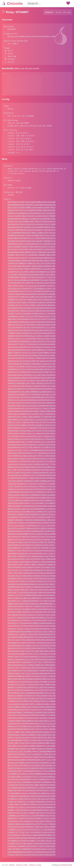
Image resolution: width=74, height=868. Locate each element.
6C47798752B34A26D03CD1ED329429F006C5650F (32, 472)
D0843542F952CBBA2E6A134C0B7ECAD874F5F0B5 (32, 729)
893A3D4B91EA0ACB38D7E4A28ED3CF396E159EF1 (32, 547)
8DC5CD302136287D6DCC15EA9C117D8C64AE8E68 (32, 564)
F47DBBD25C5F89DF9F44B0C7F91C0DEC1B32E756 (32, 843)
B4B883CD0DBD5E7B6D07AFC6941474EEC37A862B (32, 678)
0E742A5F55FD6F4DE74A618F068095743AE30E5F (32, 252)
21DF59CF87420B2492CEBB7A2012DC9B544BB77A (32, 299)
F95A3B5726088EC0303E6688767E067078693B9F (32, 849)
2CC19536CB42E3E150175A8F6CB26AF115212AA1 (32, 330)
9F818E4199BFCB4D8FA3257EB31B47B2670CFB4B (32, 614)
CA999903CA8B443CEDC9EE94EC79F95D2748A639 (32, 720)
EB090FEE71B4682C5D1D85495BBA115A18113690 (32, 821)
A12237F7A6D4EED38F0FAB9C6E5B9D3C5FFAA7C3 (32, 620)
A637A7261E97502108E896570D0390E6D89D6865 (32, 642)
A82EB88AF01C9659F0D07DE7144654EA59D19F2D (32, 645)
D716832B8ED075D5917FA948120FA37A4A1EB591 (32, 743)
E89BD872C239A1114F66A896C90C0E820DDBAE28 (32, 810)
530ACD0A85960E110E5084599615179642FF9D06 (32, 411)
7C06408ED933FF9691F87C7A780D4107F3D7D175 (32, 494)
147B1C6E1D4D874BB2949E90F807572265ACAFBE (32, 271)
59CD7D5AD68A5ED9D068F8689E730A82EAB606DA (32, 413)
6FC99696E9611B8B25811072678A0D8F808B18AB (32, 478)
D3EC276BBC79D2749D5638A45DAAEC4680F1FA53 (32, 734)
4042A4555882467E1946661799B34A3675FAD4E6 (32, 360)
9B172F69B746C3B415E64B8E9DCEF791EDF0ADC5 (32, 600)
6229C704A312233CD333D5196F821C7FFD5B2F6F (32, 441)
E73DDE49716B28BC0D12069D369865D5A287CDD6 (32, 798)
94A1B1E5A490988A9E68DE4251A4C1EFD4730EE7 (32, 586)
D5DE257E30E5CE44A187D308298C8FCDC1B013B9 (32, 740)
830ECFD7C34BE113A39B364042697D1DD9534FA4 (32, 525)
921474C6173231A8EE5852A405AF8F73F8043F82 (32, 572)
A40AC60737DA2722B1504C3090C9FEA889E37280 (32, 631)
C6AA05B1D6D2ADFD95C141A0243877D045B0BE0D (32, 712)
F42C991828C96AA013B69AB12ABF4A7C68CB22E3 (32, 840)
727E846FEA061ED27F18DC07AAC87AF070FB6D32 (32, 480)
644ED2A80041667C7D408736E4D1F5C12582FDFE (32, 444)
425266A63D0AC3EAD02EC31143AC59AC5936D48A (32, 377)
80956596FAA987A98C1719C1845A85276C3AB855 (32, 505)
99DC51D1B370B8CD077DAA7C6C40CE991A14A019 (32, 592)
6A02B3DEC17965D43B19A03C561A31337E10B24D (32, 464)
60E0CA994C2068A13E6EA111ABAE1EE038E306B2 (32, 436)
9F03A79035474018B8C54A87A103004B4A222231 (32, 611)
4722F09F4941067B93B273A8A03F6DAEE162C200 (32, 388)
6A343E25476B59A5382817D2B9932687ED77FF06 (32, 466)
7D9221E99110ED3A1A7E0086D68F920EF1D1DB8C (32, 497)
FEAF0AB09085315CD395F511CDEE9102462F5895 (32, 854)
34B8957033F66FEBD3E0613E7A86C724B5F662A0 (32, 338)
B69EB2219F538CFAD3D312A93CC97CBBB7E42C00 (32, 684)
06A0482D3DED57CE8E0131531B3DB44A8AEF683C (32, 229)
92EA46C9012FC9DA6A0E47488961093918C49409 (32, 578)
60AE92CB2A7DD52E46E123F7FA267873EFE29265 (32, 433)
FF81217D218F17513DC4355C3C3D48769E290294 (32, 857)
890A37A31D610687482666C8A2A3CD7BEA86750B (32, 542)
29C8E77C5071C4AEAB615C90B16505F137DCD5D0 (32, 316)
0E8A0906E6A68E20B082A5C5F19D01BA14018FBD (32, 254)
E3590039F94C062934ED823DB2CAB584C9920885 (32, 787)
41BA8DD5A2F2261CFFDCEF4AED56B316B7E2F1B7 (32, 372)
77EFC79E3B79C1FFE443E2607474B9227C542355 (32, 489)
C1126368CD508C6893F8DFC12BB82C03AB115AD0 (32, 706)
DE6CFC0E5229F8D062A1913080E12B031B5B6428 (32, 768)
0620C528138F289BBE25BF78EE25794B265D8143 (32, 224)
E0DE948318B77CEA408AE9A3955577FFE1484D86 (32, 773)
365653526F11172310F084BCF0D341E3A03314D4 (32, 341)
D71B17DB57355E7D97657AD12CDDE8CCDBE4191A (32, 745)
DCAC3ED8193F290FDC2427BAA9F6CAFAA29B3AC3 (32, 759)
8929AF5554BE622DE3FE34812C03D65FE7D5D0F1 (32, 545)
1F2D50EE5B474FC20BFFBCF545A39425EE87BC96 (32, 285)
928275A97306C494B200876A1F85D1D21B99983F (32, 575)
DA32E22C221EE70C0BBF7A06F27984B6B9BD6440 (32, 754)
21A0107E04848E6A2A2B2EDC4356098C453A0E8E (32, 296)
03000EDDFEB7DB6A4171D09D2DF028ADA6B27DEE (32, 221)
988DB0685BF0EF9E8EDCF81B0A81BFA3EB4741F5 (32, 589)
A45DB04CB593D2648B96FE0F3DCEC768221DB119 (32, 634)
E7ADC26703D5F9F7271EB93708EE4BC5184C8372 (32, 804)
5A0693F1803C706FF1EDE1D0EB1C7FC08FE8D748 (32, 419)
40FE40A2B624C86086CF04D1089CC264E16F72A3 (32, 366)
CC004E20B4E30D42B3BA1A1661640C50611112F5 (32, 723)
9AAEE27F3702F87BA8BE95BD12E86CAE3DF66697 (32, 597)
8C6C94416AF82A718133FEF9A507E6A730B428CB (32, 561)
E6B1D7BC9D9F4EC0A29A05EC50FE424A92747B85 (32, 793)
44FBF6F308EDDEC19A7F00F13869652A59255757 (32, 386)
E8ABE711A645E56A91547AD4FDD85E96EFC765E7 (32, 812)
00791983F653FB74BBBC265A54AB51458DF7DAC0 (32, 210)
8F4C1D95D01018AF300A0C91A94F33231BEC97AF (32, 570)
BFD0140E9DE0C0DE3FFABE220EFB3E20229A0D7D (32, 701)
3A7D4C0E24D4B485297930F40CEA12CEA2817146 (32, 349)
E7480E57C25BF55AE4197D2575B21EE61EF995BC (32, 801)
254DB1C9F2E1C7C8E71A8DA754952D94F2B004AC (32, 307)
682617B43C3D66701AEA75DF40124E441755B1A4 (32, 461)
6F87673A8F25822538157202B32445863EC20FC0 (32, 475)
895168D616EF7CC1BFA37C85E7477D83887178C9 (32, 550)
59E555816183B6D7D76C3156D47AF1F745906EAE (32, 416)
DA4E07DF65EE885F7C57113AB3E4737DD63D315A (32, 756)
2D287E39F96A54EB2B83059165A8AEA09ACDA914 (32, 333)
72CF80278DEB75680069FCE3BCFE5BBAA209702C (32, 483)
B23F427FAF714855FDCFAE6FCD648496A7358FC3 (32, 670)
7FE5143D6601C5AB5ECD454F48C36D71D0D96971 (32, 503)
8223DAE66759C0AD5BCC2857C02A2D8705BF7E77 (32, 519)
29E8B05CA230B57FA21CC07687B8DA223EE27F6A (32, 319)
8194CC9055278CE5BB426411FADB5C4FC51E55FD (32, 514)
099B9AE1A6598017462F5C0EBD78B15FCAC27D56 (32, 238)
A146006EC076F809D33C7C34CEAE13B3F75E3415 (32, 623)
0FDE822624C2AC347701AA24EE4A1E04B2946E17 (32, 260)
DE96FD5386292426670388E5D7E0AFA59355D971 (32, 770)
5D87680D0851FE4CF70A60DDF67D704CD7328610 (32, 430)
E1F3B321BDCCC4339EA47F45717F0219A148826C (32, 779)
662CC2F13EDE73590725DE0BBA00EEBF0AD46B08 (32, 453)
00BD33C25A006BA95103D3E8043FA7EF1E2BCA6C (32, 215)
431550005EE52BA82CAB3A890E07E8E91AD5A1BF (32, 380)
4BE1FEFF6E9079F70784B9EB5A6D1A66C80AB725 (32, 391)
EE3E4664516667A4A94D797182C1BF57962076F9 (32, 823)
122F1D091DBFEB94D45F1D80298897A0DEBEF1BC (32, 268)
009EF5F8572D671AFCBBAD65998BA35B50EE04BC (32, 213)
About (12, 865)
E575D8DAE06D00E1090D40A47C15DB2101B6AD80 (32, 790)
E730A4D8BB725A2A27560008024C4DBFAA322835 (32, 796)
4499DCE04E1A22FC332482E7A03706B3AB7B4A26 (32, 383)
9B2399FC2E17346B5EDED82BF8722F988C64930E (32, 603)
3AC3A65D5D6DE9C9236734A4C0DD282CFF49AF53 (32, 352)
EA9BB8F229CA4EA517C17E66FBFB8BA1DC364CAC (32, 818)
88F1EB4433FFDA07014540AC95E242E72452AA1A (32, 539)
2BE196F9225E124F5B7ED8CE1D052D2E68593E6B (32, 327)
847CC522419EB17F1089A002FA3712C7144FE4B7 (32, 528)
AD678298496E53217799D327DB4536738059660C (32, 667)
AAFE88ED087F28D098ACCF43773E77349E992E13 (32, 664)
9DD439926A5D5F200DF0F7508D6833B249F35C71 (32, 609)
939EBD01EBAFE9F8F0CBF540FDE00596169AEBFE (32, 581)
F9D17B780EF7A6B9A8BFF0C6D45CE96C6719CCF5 (32, 851)
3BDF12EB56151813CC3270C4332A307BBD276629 (32, 355)
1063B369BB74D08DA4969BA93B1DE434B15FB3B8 (32, 263)
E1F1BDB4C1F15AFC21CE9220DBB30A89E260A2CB (32, 776)
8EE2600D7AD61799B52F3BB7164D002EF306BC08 (32, 567)
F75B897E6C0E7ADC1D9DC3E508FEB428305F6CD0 (32, 846)
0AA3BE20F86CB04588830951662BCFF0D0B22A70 (32, 243)
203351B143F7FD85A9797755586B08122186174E (32, 291)
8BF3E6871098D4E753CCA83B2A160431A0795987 (32, 558)
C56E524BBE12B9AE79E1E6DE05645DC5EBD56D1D (32, 709)
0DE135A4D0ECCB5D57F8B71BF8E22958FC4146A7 (32, 249)
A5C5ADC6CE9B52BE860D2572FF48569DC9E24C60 (32, 639)
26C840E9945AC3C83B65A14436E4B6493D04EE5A (32, 310)
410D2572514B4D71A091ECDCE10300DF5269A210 (32, 369)
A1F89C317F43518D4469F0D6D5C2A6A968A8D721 (32, 625)
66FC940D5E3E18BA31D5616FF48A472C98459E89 (32, 458)
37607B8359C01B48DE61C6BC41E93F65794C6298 (32, 344)
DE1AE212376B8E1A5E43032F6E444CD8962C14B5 (32, 765)
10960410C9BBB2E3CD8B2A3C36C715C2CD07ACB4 (32, 266)
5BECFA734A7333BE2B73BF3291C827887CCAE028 (32, 425)
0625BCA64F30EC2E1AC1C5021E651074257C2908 (32, 227)
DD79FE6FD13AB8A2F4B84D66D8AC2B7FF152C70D (32, 762)
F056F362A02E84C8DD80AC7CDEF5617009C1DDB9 (32, 829)
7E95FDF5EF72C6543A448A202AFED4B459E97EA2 (32, 500)
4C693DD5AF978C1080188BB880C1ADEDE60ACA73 (32, 394)
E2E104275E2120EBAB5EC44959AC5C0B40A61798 (32, 784)
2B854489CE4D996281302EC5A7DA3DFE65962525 (32, 324)
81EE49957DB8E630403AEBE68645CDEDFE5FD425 (32, 517)
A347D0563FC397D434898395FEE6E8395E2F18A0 (32, 628)
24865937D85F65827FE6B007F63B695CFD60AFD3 (32, 305)
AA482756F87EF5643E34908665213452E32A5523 (32, 659)
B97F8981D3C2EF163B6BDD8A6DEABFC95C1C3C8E (32, 695)
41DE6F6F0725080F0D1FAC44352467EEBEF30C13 (32, 374)
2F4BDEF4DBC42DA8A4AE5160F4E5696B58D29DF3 (32, 335)
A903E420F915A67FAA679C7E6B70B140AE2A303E (32, 653)
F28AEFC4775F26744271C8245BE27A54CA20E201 (32, 835)
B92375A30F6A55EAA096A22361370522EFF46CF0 (32, 692)
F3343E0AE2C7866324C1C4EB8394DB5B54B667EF (32, 837)
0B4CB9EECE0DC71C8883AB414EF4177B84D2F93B (32, 246)
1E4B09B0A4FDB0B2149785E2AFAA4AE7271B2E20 (32, 280)
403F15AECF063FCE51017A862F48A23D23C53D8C (32, 358)
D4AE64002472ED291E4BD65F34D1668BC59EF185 (32, 737)
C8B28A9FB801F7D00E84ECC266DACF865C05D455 (32, 715)
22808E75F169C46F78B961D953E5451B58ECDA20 (32, 302)
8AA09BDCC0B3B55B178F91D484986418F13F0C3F (32, 556)
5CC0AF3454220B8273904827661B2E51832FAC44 (32, 427)
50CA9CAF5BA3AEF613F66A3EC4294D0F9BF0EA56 (32, 408)
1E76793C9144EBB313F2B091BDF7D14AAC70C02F (32, 282)
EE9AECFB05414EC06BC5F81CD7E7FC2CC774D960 (32, 826)
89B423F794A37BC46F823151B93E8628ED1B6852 (32, 553)
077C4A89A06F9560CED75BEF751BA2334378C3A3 (32, 235)
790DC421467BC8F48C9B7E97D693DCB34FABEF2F (32, 491)
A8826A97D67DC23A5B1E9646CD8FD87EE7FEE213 (32, 651)
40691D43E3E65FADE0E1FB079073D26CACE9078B (32, 363)
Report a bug (35, 865)
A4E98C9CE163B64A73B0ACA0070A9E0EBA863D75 (32, 637)
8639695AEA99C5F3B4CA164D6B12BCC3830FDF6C (32, 533)
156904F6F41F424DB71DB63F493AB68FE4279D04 (32, 274)
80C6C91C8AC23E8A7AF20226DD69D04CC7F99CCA (32, 511)
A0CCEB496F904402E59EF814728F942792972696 (32, 617)
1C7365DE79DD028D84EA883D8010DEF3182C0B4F (32, 277)
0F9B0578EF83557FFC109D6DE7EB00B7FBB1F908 (32, 257)
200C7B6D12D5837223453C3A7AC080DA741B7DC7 (32, 288)
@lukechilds (67, 865)
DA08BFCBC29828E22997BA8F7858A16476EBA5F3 (32, 751)
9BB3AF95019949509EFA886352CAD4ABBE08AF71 (32, 606)
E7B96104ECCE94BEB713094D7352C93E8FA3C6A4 (32, 807)
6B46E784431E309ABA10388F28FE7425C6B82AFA (32, 469)
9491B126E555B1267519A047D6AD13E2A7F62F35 (32, 584)
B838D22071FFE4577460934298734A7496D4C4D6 (32, 687)
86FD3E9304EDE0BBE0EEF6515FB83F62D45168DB (32, 536)
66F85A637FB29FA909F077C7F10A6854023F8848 (32, 455)
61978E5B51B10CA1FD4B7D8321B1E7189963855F (32, 439)
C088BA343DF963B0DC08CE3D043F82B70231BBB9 (32, 703)
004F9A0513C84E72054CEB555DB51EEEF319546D (32, 204)
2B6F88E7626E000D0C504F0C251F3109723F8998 (32, 321)
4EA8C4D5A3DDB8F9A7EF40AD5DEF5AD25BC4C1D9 (32, 397)
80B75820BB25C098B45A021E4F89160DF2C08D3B (32, 508)
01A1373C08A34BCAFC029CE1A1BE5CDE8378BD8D (32, 218)
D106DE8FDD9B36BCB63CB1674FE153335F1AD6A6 (32, 731)
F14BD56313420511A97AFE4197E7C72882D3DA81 (32, 832)
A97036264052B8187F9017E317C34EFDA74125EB (32, 656)
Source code (22, 865)
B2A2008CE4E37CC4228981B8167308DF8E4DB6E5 (32, 673)
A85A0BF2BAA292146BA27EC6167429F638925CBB (32, 648)
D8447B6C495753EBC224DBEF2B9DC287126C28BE (32, 748)
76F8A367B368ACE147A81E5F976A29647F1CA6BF (32, 486)
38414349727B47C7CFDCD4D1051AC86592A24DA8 (32, 346)
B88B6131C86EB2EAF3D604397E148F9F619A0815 (32, 690)
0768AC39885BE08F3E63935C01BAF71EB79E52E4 (32, 232)
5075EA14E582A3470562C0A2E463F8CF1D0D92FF (32, 405)
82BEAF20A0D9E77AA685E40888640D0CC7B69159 (32, 522)
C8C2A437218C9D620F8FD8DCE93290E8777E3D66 (32, 717)
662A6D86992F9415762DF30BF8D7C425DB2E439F (32, 450)
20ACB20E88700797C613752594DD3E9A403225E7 (32, 294)
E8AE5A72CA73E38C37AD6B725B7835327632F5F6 (32, 815)
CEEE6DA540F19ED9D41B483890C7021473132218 (32, 726)
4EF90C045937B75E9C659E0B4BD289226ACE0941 (32, 399)
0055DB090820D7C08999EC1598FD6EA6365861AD (32, 207)
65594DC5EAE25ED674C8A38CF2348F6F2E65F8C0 (32, 447)
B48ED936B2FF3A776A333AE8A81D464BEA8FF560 (32, 676)
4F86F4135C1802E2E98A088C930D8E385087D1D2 (32, 402)
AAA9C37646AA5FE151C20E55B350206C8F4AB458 (32, 662)
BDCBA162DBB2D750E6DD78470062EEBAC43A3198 (32, 698)
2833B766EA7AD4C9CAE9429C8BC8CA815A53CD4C (32, 313)
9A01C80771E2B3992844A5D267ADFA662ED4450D (32, 595)
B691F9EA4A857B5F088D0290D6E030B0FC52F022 (32, 681)
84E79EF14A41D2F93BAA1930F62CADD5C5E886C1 (32, 531)
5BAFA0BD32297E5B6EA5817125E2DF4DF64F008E (32, 422)
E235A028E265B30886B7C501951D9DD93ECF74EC (32, 782)
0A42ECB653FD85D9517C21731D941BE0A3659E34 (32, 240)
